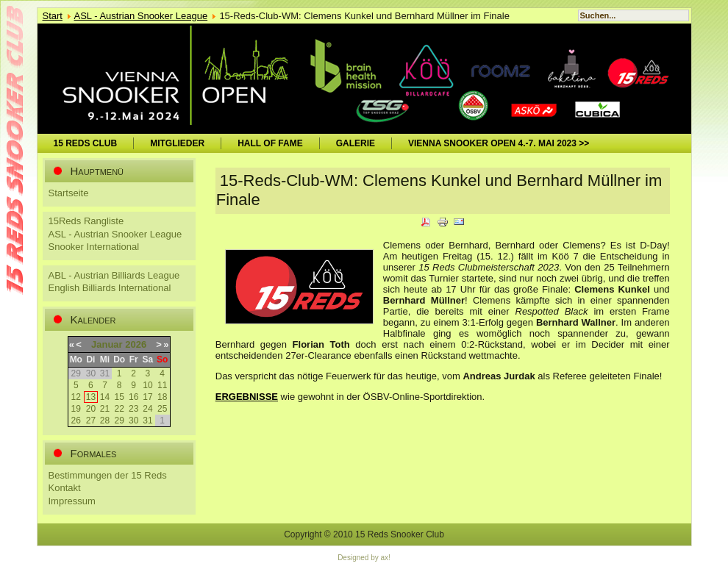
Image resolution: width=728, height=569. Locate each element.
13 (91, 397)
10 (147, 385)
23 (133, 409)
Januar (107, 344)
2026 (136, 344)
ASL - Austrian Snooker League (141, 16)
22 (119, 409)
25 (162, 409)
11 (162, 385)
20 (91, 409)
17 (147, 397)
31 (147, 421)
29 (119, 421)
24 (147, 409)
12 (76, 397)
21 (105, 409)
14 (105, 397)
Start (53, 16)
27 (91, 421)
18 (162, 397)
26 (76, 421)
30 (133, 421)
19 (76, 409)
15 (119, 397)
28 (105, 421)
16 (133, 397)
